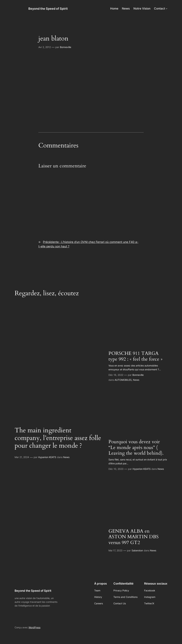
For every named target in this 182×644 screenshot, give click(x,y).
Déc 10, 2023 (116, 469)
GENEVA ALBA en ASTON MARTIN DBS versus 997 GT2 (134, 537)
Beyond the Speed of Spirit (48, 9)
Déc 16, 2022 (116, 375)
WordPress (34, 627)
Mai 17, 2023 (115, 550)
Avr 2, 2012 (45, 47)
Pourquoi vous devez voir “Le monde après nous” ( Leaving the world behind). (136, 448)
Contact (160, 9)
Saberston (137, 550)
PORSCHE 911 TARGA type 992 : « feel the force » (135, 356)
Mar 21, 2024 (22, 457)
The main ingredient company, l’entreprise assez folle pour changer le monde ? (58, 438)
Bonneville (66, 47)
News (66, 457)
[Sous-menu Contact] (167, 9)
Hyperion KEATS (47, 457)
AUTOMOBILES (123, 380)
